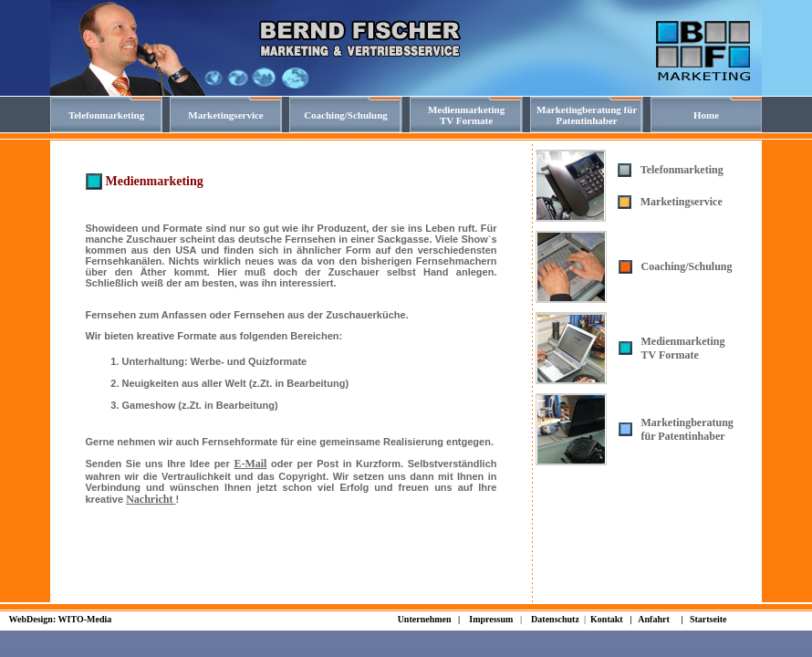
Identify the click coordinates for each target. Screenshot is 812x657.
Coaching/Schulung (687, 266)
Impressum (491, 619)
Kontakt (608, 619)
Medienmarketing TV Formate (683, 348)
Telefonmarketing (682, 170)
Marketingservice (682, 202)
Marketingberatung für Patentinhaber (687, 429)
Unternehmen (425, 619)
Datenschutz (555, 619)
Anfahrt (653, 619)
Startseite (708, 619)
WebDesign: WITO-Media (61, 619)
